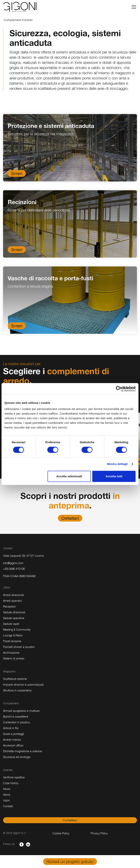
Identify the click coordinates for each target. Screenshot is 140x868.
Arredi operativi (12, 601)
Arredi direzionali (13, 595)
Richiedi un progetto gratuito (70, 862)
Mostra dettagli (117, 464)
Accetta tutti (114, 476)
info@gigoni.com (13, 563)
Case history (11, 783)
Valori (6, 800)
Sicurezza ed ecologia (17, 757)
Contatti (8, 806)
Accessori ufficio (13, 745)
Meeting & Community (17, 629)
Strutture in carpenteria (17, 690)
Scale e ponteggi (13, 734)
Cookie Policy (61, 833)
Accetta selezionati (69, 476)
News (7, 789)
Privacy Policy (99, 833)
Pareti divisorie (12, 641)
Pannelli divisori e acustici (19, 647)
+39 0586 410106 (14, 569)
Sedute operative (14, 618)
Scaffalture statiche (15, 679)
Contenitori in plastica (16, 722)
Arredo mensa (12, 739)
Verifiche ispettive (14, 777)
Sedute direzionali (14, 612)
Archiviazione (11, 653)
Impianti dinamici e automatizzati (23, 684)
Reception (9, 606)
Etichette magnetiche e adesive (22, 751)
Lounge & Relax (13, 635)
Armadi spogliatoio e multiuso (21, 711)
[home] (20, 7)
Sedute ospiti (11, 624)
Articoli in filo (11, 728)
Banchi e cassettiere (16, 716)
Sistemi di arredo (14, 658)
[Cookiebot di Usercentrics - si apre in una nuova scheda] (119, 389)
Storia (7, 795)
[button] (133, 7)
